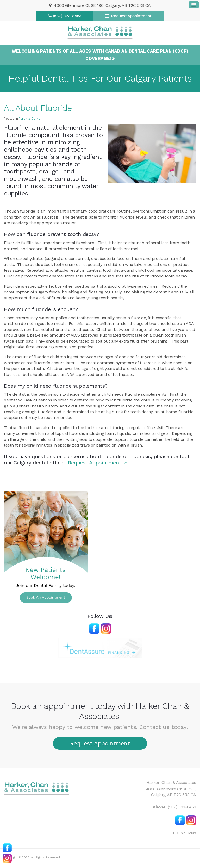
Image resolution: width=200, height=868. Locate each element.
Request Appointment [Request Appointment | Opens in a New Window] (131, 16)
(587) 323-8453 (67, 16)
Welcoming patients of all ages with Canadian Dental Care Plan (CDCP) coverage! (100, 55)
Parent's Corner (30, 119)
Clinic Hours (186, 833)
